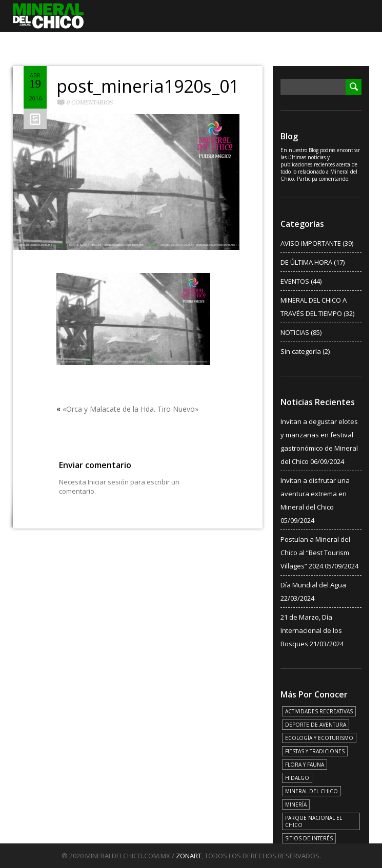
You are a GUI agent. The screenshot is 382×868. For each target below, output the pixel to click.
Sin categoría (301, 351)
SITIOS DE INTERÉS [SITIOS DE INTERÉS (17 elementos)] (309, 838)
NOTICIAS (295, 332)
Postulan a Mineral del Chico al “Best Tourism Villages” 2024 (315, 553)
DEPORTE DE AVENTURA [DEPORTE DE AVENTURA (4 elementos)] (316, 725)
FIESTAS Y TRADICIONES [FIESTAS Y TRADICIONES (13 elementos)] (315, 751)
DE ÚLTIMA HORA (306, 262)
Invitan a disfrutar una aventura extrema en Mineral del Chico (315, 494)
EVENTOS (295, 281)
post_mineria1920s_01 (148, 86)
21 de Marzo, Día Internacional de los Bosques (311, 630)
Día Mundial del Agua (313, 585)
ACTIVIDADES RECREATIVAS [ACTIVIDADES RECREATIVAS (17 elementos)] (319, 711)
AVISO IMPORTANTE (311, 243)
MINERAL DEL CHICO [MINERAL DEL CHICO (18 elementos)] (311, 791)
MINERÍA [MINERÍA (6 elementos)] (296, 805)
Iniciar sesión (108, 482)
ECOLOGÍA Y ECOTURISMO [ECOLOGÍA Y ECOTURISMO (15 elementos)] (319, 738)
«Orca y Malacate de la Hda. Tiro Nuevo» (130, 409)
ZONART (189, 856)
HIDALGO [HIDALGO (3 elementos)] (297, 778)
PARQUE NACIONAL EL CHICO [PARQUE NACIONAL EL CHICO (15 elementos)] (314, 821)
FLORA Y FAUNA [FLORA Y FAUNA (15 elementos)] (305, 765)
